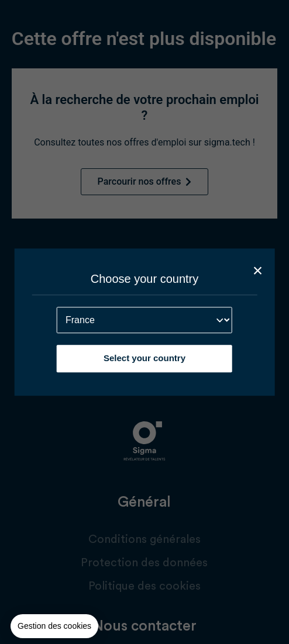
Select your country (144, 358)
